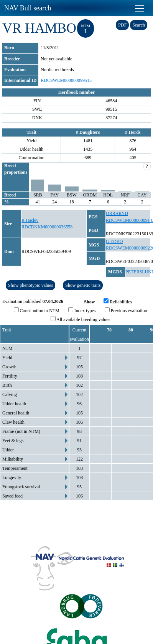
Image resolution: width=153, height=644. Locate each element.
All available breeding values (81, 319)
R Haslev (30, 220)
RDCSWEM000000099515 (66, 80)
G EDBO (114, 241)
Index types (82, 310)
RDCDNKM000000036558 (47, 227)
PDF (122, 25)
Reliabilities (118, 301)
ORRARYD (117, 213)
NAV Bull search (28, 8)
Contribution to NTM (37, 310)
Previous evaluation (126, 310)
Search (139, 25)
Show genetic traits (83, 285)
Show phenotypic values (30, 285)
